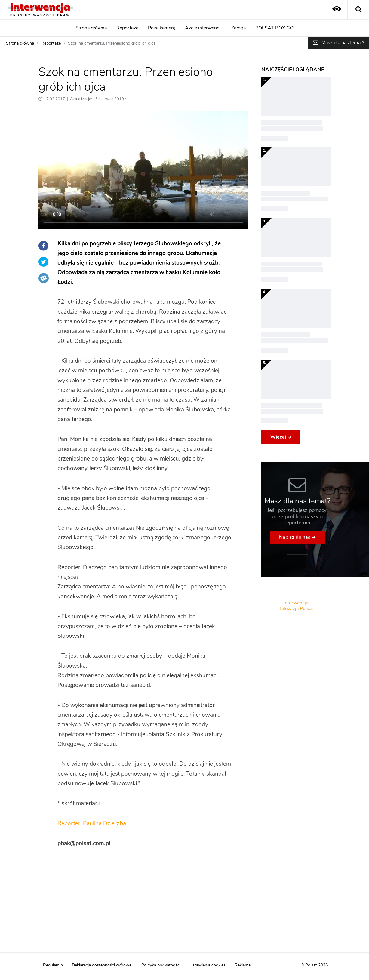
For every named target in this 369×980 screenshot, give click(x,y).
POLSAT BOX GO (274, 28)
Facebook (44, 246)
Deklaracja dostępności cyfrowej (102, 965)
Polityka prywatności (161, 965)
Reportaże (127, 28)
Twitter (44, 262)
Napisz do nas (295, 537)
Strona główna (91, 28)
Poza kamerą (162, 28)
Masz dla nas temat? (343, 43)
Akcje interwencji (203, 28)
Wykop (44, 278)
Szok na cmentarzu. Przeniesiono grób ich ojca (112, 43)
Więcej (278, 437)
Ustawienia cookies (208, 965)
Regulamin (53, 965)
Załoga (238, 28)
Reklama (243, 965)
